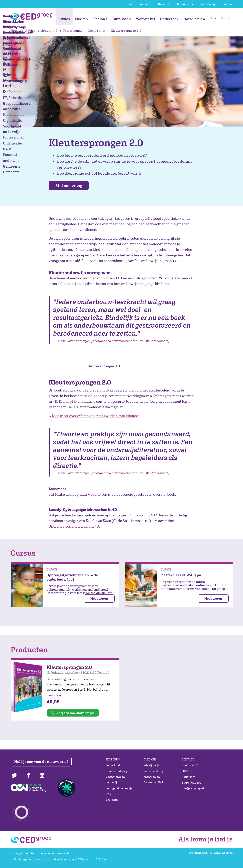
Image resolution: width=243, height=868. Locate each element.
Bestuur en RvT (153, 782)
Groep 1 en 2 (94, 31)
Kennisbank (185, 4)
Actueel (145, 4)
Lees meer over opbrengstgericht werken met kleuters (95, 416)
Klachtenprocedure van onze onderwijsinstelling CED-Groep (51, 860)
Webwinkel (145, 19)
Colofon (101, 860)
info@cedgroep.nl (193, 788)
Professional (71, 31)
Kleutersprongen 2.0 (124, 31)
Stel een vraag (71, 186)
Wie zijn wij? (151, 765)
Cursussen (122, 19)
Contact (227, 4)
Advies (64, 19)
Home (129, 4)
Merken (81, 19)
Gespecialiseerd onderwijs (115, 780)
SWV (108, 794)
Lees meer (54, 696)
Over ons (164, 4)
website (94, 495)
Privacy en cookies (23, 853)
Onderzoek (169, 19)
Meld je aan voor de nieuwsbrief (42, 762)
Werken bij (208, 4)
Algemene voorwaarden (56, 853)
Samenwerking (153, 771)
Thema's (100, 19)
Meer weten (99, 599)
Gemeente (112, 800)
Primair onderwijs (117, 771)
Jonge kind (47, 31)
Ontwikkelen (194, 19)
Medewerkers (152, 777)
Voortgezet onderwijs (119, 788)
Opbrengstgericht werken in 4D (74, 527)
